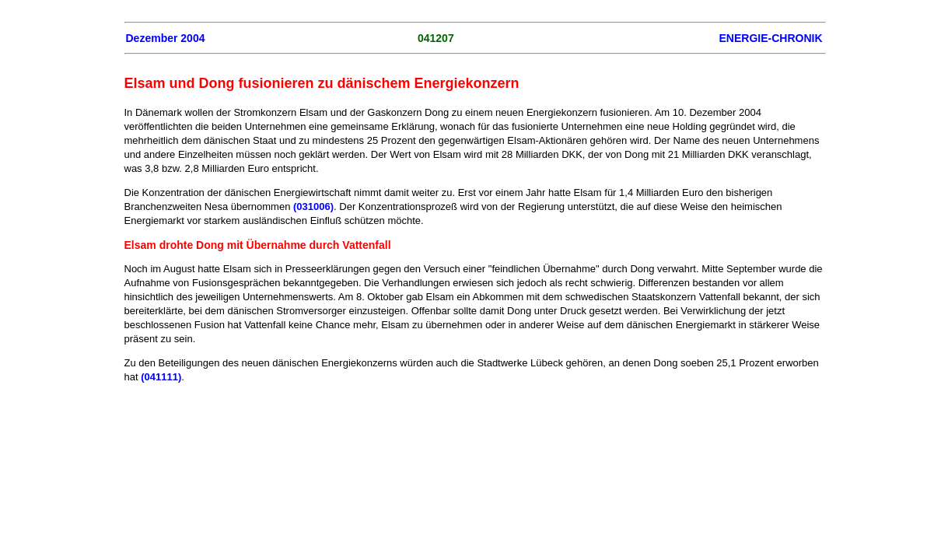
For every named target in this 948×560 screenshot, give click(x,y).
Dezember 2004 (166, 38)
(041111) (161, 377)
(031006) (313, 206)
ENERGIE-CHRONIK (770, 38)
